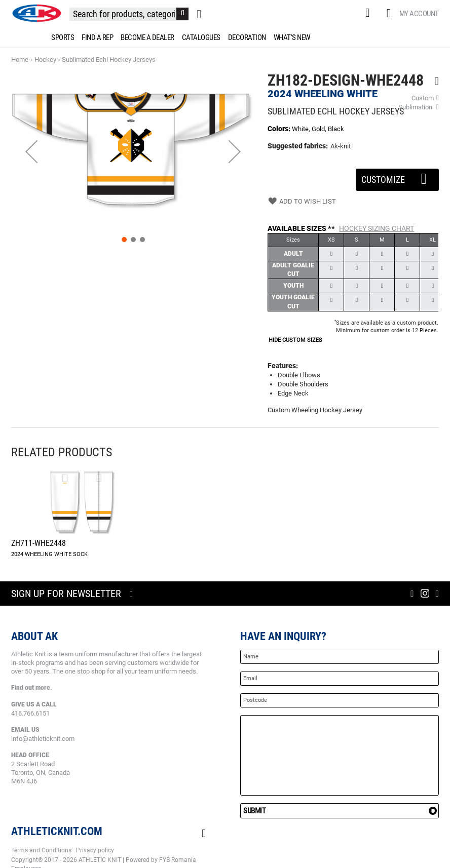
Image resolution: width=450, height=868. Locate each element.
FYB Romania (178, 860)
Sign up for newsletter (66, 594)
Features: (283, 366)
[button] (31, 152)
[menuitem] (61, 37)
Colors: (280, 129)
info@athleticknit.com (43, 739)
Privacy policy (95, 850)
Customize (397, 177)
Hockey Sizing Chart (377, 228)
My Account (419, 14)
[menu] (225, 37)
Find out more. (32, 688)
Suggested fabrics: (298, 146)
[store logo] (36, 13)
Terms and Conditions (41, 850)
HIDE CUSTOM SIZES (295, 340)
